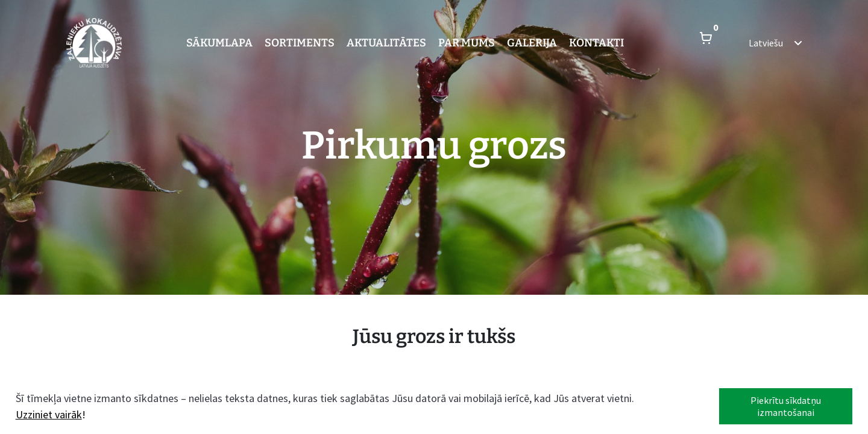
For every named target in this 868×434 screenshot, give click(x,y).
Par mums (467, 43)
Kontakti (596, 43)
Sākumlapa (219, 43)
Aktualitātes (386, 43)
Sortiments (300, 43)
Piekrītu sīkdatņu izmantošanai (786, 406)
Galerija (532, 43)
